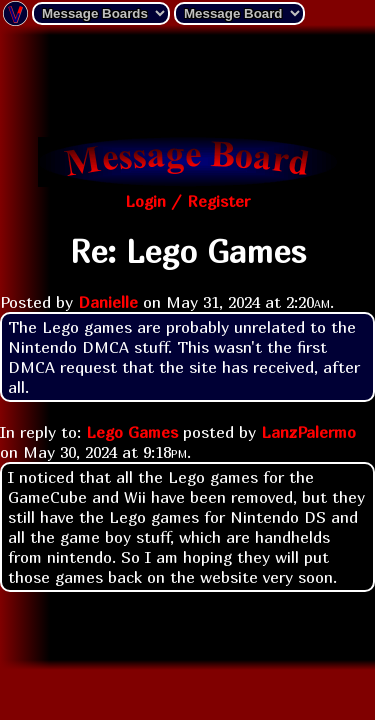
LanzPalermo (308, 432)
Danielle (108, 302)
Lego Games (132, 432)
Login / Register (187, 201)
